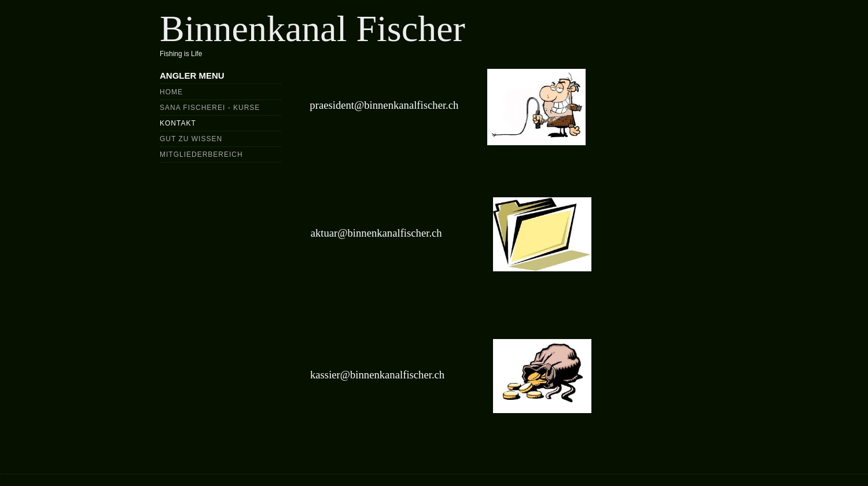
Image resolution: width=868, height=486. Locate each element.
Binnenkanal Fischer (312, 29)
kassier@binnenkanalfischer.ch (377, 375)
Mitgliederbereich (201, 154)
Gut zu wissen (191, 139)
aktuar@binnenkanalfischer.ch (376, 233)
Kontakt (178, 123)
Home (171, 92)
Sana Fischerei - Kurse (210, 108)
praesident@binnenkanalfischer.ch (384, 105)
